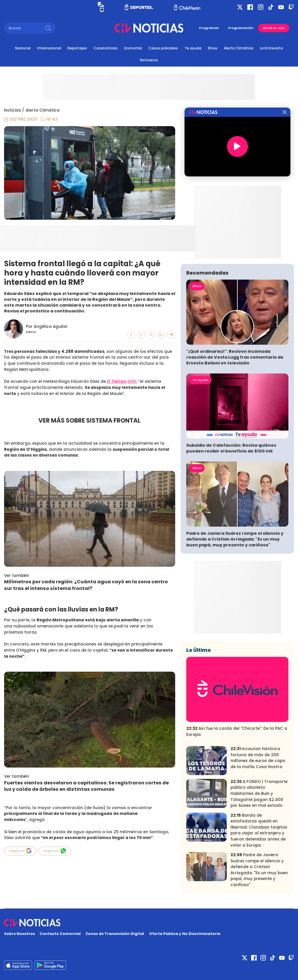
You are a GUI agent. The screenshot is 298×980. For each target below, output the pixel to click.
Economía (133, 48)
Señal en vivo (274, 28)
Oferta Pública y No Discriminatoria (185, 934)
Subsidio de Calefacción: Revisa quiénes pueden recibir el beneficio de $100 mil (231, 448)
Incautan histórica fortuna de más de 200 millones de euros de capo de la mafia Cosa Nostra (258, 758)
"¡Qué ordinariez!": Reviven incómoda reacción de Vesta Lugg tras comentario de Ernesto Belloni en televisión (235, 357)
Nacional (23, 48)
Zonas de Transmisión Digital (115, 934)
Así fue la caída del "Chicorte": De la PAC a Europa (237, 732)
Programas (209, 28)
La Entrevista (271, 48)
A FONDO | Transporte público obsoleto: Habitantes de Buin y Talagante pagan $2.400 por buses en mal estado (259, 794)
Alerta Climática (238, 48)
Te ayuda (193, 48)
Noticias (13, 110)
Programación (241, 28)
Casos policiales (163, 48)
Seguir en (20, 851)
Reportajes (77, 48)
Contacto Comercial (60, 934)
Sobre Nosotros (19, 934)
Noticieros (149, 60)
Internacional (49, 48)
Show (213, 48)
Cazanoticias (105, 48)
